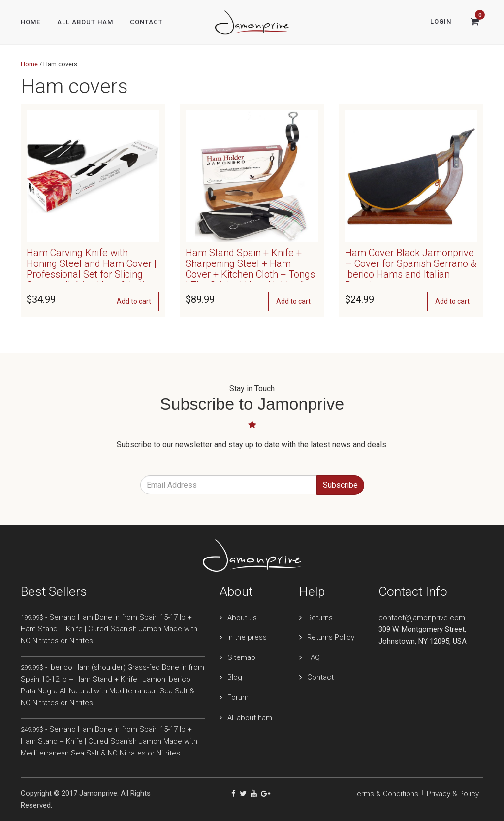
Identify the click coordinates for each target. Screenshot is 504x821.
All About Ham (85, 22)
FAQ (314, 657)
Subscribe (340, 485)
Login (441, 21)
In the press (247, 637)
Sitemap (241, 657)
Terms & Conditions (386, 794)
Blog (235, 677)
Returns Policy (331, 637)
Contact (146, 22)
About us (242, 618)
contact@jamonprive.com (422, 618)
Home (31, 22)
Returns (320, 618)
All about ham (250, 718)
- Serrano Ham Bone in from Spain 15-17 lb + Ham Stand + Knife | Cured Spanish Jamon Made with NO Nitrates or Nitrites (109, 629)
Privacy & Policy (453, 794)
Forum (238, 697)
